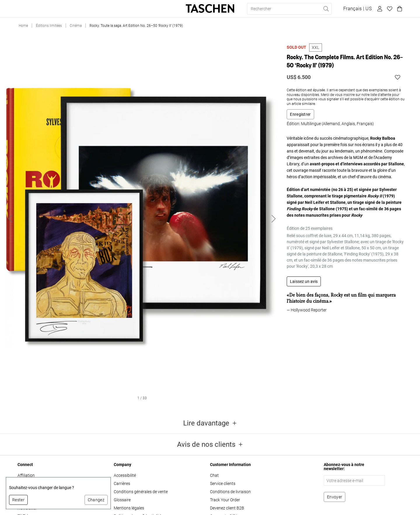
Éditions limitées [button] (58, 9)
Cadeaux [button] (93, 9)
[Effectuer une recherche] (326, 9)
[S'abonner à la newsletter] (335, 497)
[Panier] (399, 9)
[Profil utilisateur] (379, 9)
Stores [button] (117, 9)
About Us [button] (141, 9)
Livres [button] (26, 9)
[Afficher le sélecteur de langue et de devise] (357, 9)
